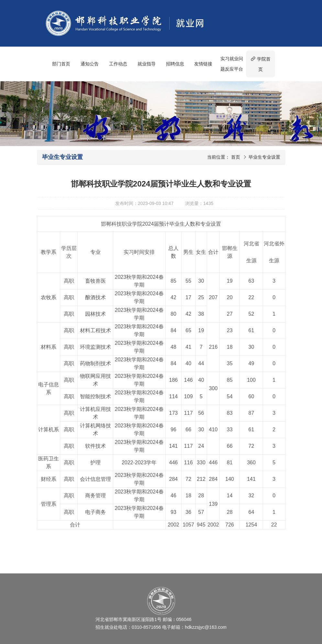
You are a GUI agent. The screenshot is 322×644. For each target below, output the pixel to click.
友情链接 (203, 64)
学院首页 (261, 64)
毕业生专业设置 (264, 157)
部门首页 (61, 64)
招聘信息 (175, 64)
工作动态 (118, 64)
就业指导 (147, 64)
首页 (236, 157)
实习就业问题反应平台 (232, 64)
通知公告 (90, 64)
